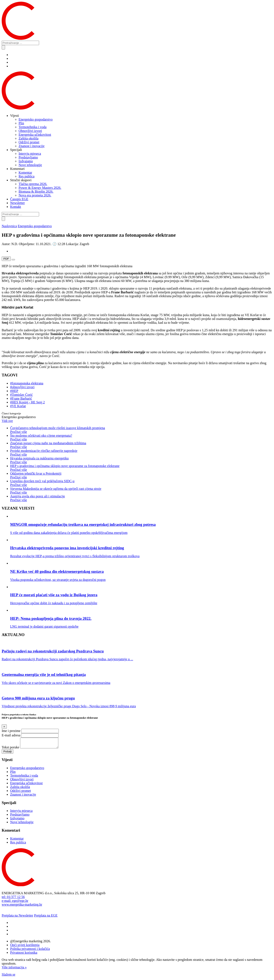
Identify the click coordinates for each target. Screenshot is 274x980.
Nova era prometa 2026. (35, 195)
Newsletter (17, 203)
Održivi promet (29, 142)
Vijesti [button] (15, 116)
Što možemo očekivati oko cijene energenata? (141, 438)
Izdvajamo (26, 161)
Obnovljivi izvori (30, 131)
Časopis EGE (19, 199)
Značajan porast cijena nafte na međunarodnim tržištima (141, 445)
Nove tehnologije (30, 165)
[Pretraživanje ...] (20, 43)
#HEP (14, 391)
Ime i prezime (11, 731)
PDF (6, 259)
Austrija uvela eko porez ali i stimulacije (141, 498)
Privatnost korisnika (24, 954)
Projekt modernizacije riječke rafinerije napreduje (141, 453)
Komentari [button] (17, 169)
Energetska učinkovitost (35, 135)
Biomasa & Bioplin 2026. (36, 191)
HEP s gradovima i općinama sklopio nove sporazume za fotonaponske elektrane (141, 468)
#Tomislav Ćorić (21, 395)
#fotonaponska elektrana (27, 383)
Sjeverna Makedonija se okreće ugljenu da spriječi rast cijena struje (141, 491)
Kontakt (16, 207)
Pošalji (7, 753)
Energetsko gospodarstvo (36, 119)
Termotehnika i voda (33, 127)
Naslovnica (9, 226)
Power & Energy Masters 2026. (40, 188)
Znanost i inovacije (32, 146)
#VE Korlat (18, 406)
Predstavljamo (28, 157)
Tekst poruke (10, 749)
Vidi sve (7, 421)
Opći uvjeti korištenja (25, 947)
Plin (21, 123)
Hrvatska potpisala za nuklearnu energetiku (141, 460)
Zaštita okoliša (29, 138)
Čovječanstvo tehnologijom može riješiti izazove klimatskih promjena (141, 430)
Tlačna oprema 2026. (33, 184)
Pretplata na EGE (46, 917)
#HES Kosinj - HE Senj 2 (27, 402)
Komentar (25, 173)
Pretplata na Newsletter (17, 917)
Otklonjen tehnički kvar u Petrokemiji (141, 475)
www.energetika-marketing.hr (22, 906)
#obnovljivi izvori (22, 387)
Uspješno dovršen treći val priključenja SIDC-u (141, 483)
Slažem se (8, 976)
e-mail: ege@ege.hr (15, 903)
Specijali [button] (16, 150)
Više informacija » (14, 969)
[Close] (4, 727)
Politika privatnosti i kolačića (30, 951)
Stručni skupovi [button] (21, 180)
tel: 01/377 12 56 (13, 899)
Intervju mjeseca (30, 154)
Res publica (27, 176)
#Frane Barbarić (21, 398)
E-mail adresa (11, 735)
